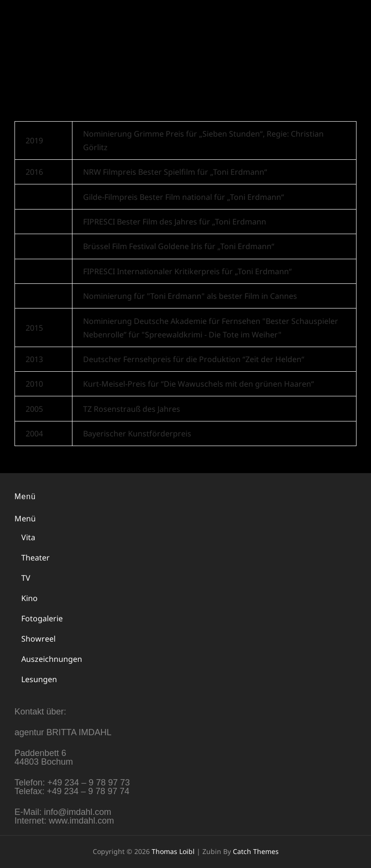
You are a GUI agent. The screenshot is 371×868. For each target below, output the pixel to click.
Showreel (38, 639)
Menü (25, 518)
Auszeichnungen (52, 659)
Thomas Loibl (67, 17)
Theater (36, 558)
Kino (29, 598)
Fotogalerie (42, 618)
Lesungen (39, 679)
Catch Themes (256, 851)
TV (26, 578)
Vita (28, 537)
